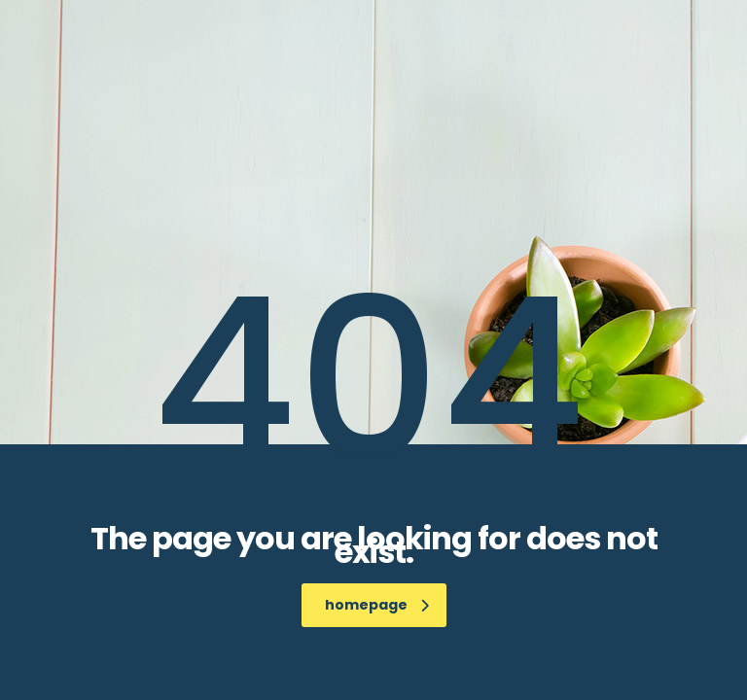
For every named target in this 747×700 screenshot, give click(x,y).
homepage (377, 605)
